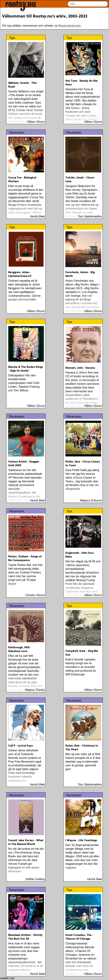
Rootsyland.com (70, 26)
